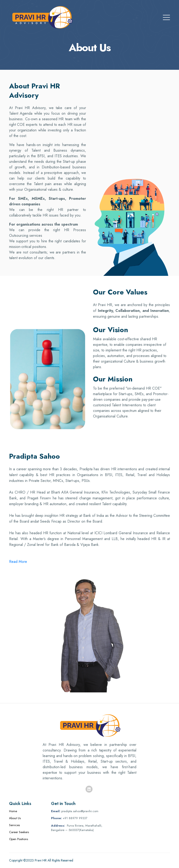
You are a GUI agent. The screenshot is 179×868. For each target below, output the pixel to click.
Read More (18, 562)
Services (14, 825)
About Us (15, 818)
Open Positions (19, 839)
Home (13, 811)
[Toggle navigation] (166, 17)
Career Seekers (19, 832)
